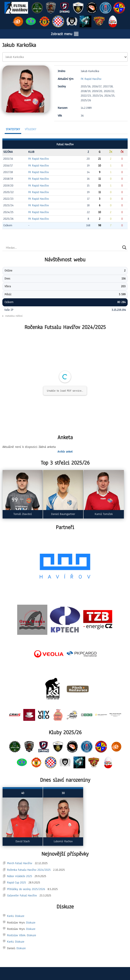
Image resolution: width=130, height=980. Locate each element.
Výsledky (30, 129)
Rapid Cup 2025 (16, 883)
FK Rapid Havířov (91, 79)
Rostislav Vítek (16, 935)
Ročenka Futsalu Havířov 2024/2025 (29, 870)
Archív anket (65, 452)
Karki (10, 916)
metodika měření (14, 316)
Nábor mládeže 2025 (20, 876)
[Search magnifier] (124, 247)
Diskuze (20, 916)
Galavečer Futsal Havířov (22, 895)
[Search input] (63, 247)
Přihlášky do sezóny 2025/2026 (26, 889)
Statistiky (13, 129)
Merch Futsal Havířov (20, 863)
